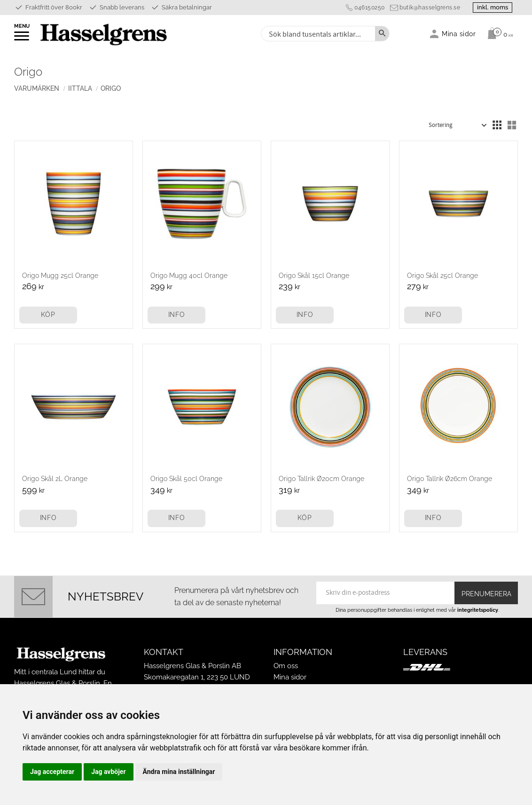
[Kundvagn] (498, 33)
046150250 (366, 8)
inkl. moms (491, 7)
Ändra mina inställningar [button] (179, 772)
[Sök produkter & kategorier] (317, 34)
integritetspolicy (478, 610)
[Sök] (382, 34)
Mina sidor (290, 677)
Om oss (286, 666)
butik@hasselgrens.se (426, 8)
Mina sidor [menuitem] (459, 34)
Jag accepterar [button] (52, 772)
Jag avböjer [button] (108, 772)
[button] (22, 39)
